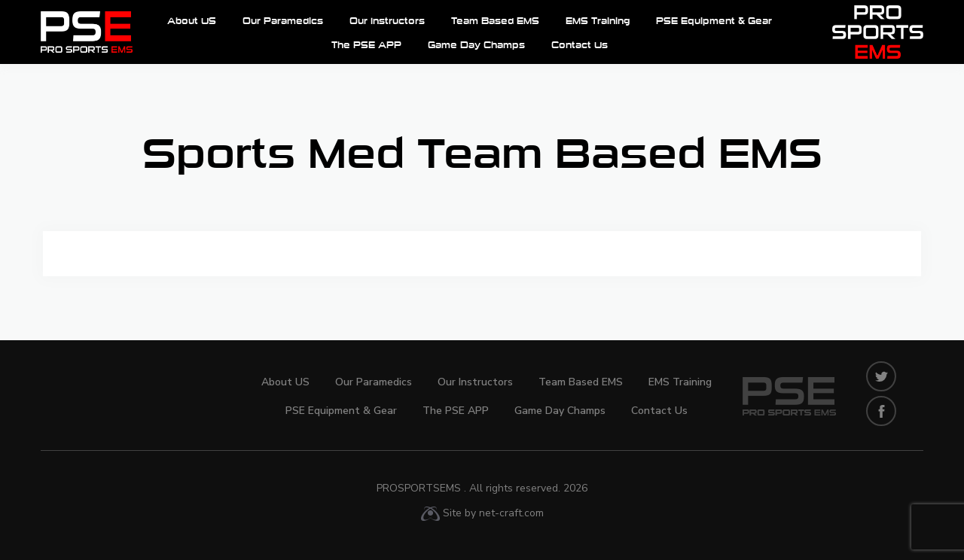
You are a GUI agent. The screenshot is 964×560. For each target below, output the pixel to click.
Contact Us (580, 46)
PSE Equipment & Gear (714, 21)
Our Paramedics (283, 21)
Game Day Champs (476, 46)
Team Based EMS (495, 21)
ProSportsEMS (482, 488)
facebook (881, 411)
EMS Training (598, 21)
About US (192, 21)
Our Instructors (387, 21)
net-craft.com (511, 513)
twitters (881, 376)
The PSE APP (366, 46)
